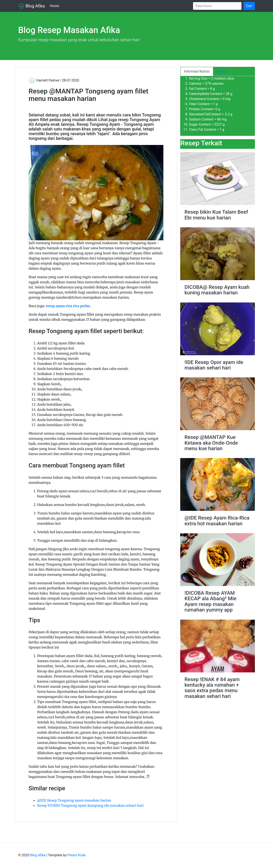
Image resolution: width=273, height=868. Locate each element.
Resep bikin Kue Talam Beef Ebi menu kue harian (216, 215)
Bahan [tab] (221, 71)
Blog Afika (31, 6)
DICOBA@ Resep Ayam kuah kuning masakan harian (217, 290)
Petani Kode (77, 855)
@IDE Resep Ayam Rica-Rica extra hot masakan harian (217, 521)
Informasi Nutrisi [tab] (197, 71)
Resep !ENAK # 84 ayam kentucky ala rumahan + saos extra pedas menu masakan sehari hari (212, 688)
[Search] (217, 6)
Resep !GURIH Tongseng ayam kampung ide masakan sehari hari (90, 805)
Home (55, 6)
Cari (249, 6)
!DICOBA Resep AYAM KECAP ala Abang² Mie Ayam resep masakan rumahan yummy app (211, 601)
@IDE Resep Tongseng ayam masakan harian (74, 800)
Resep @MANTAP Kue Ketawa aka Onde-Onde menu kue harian (211, 443)
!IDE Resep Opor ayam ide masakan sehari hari (214, 365)
